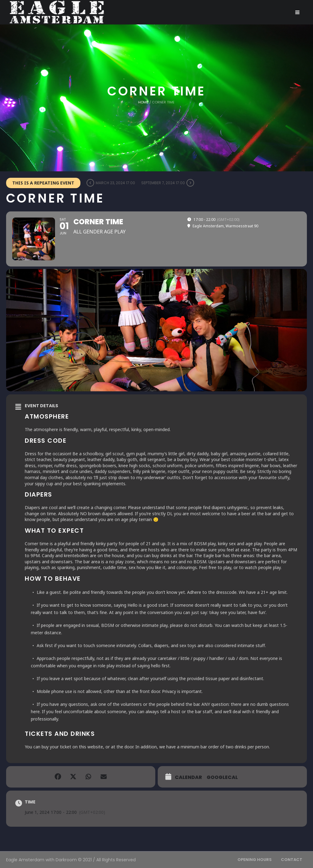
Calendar (188, 777)
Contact (292, 860)
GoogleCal (222, 777)
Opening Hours (255, 860)
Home (143, 102)
